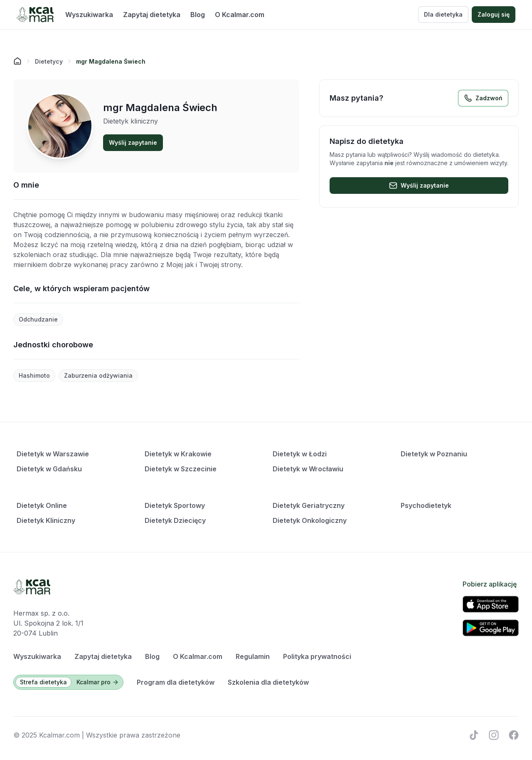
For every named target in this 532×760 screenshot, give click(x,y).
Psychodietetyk (426, 505)
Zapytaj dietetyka (152, 15)
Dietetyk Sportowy (175, 505)
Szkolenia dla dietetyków (268, 682)
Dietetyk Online (42, 505)
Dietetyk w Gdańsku (49, 469)
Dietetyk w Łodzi (300, 454)
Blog (198, 15)
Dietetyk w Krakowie (178, 454)
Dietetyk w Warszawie (53, 454)
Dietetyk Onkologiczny (310, 520)
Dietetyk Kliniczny (46, 520)
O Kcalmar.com (240, 15)
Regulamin (253, 656)
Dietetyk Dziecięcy (175, 520)
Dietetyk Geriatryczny (309, 505)
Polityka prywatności (317, 656)
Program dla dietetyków (176, 682)
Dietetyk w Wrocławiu (308, 469)
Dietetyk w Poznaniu (434, 454)
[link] (111, 61)
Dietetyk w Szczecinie (181, 469)
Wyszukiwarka (89, 15)
